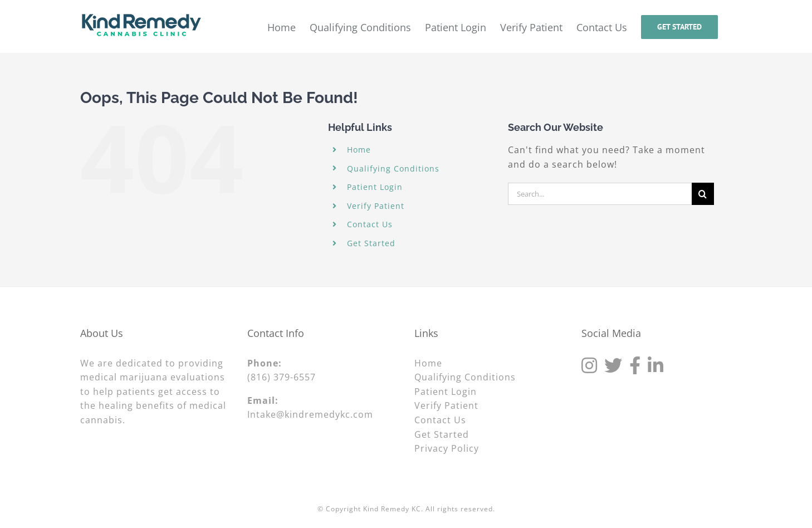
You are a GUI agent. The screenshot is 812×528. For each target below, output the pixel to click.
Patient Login (375, 187)
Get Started (371, 243)
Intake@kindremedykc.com (310, 414)
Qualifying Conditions (393, 168)
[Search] (703, 194)
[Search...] (600, 194)
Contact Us (370, 224)
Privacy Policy (447, 448)
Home (359, 150)
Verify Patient (376, 206)
